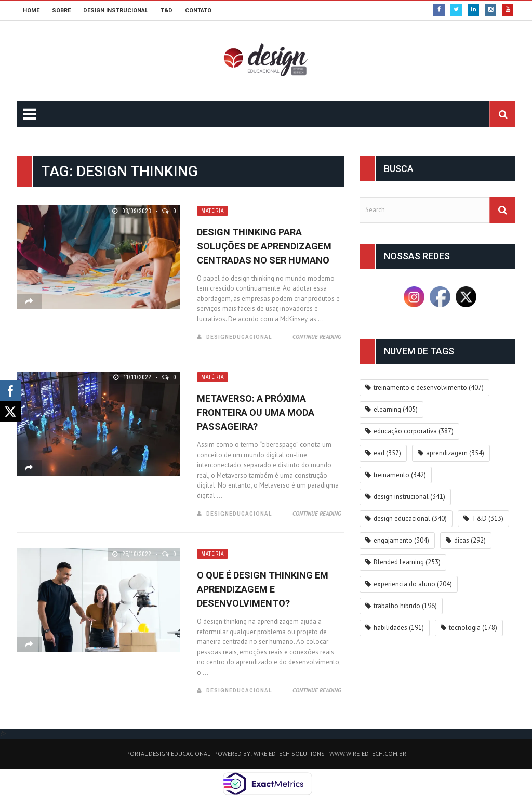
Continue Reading (317, 337)
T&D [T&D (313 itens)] (488, 518)
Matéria (212, 211)
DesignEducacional (239, 337)
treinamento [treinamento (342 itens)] (400, 475)
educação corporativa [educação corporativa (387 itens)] (414, 431)
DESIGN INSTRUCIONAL (116, 11)
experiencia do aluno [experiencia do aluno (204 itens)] (413, 584)
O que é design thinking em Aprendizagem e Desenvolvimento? (263, 589)
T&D (167, 11)
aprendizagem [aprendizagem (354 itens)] (455, 453)
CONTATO (198, 11)
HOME (31, 11)
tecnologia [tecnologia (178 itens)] (473, 628)
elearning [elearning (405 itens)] (396, 409)
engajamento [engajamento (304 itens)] (401, 540)
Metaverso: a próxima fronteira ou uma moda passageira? (256, 412)
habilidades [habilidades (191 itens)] (399, 628)
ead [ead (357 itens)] (387, 453)
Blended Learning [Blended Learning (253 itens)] (407, 562)
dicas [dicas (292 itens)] (470, 540)
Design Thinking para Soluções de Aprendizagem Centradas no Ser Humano (264, 246)
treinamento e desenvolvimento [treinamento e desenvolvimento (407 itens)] (429, 387)
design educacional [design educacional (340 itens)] (410, 518)
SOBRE (61, 11)
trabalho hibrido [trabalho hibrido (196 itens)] (405, 606)
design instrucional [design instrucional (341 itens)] (409, 497)
